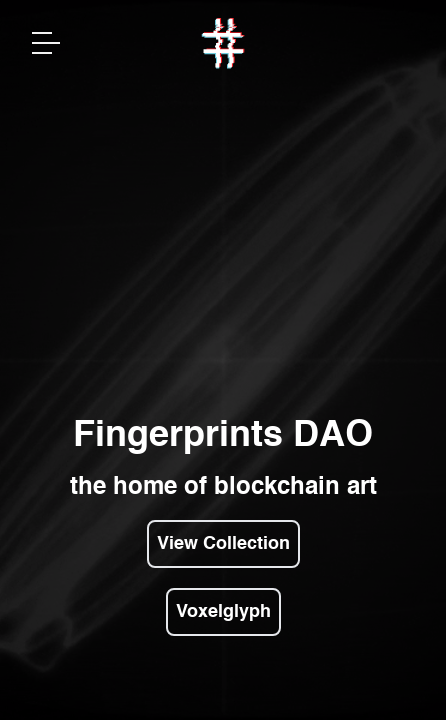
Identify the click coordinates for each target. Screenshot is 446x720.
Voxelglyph (223, 612)
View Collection (223, 544)
